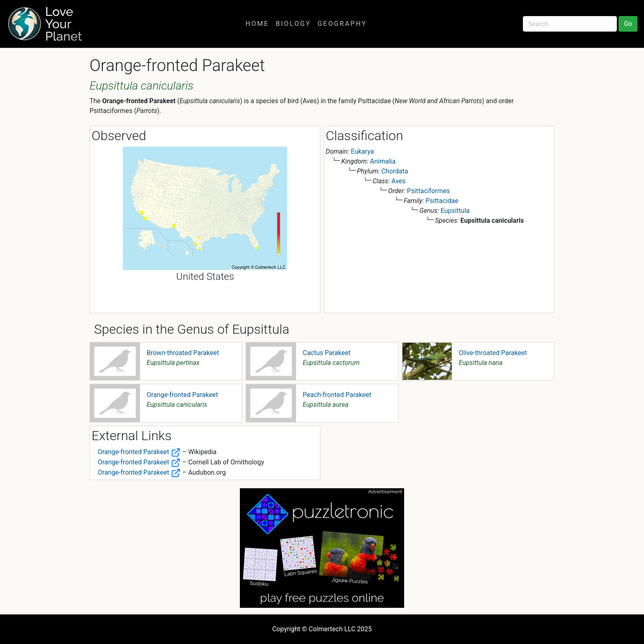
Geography (342, 24)
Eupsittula (455, 211)
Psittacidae (442, 201)
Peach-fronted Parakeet (337, 395)
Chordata (394, 171)
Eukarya (362, 151)
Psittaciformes (429, 191)
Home (257, 24)
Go (628, 24)
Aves (398, 181)
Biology (293, 24)
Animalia (383, 161)
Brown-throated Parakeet (183, 353)
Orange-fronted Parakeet (182, 395)
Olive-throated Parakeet (493, 353)
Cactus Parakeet (327, 353)
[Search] (570, 24)
